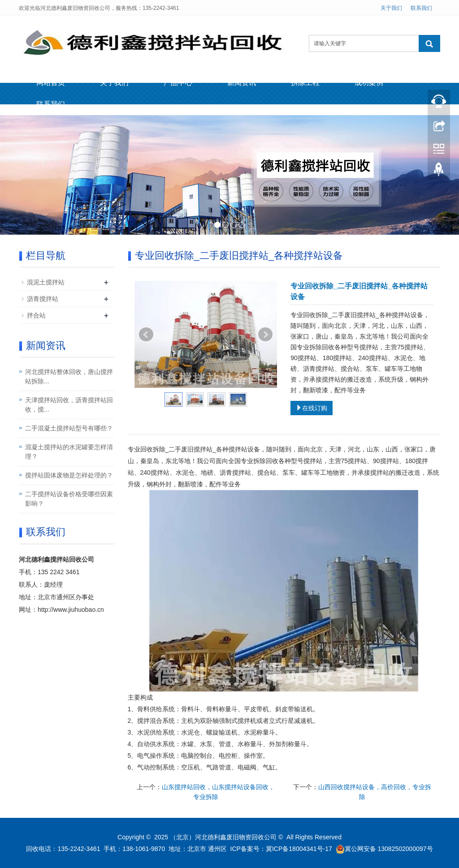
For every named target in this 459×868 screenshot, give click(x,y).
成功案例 (369, 83)
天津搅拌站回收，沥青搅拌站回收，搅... (69, 405)
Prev (146, 335)
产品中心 (178, 83)
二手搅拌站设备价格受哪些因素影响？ (69, 499)
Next (265, 335)
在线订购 (312, 408)
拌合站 (36, 315)
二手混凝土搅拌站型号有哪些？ (69, 428)
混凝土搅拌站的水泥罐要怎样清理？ (69, 452)
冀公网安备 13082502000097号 (389, 849)
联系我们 (421, 8)
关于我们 (391, 8)
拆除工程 (305, 83)
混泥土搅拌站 (46, 282)
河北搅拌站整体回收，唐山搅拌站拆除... (69, 376)
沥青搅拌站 (43, 299)
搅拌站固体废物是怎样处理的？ (69, 475)
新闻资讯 (242, 83)
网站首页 (51, 83)
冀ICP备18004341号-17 (299, 849)
